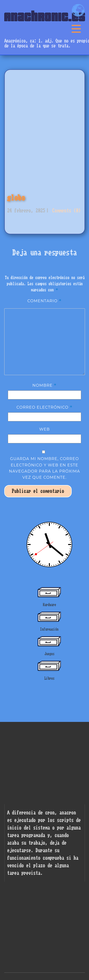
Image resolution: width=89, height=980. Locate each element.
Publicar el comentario (38, 491)
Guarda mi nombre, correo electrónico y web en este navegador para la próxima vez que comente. (44, 468)
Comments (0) (65, 211)
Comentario (44, 301)
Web (44, 429)
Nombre (45, 385)
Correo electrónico (44, 407)
